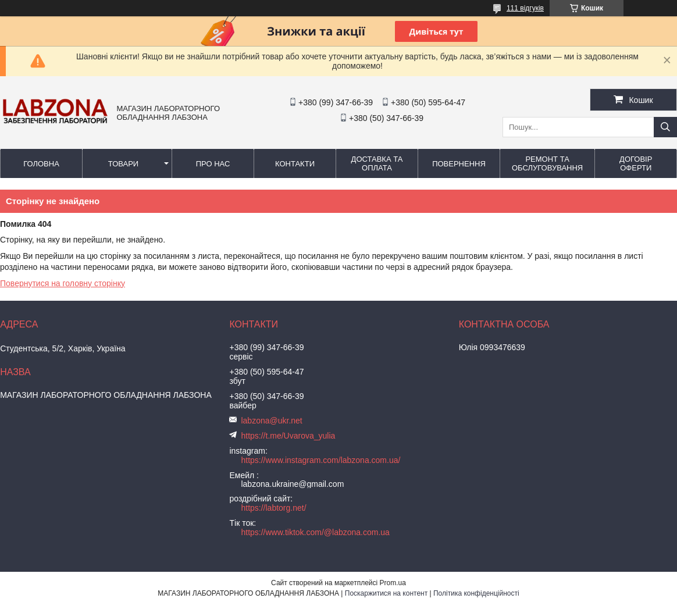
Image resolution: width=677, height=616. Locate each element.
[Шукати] (665, 127)
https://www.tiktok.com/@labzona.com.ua (315, 532)
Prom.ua (393, 583)
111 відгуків (525, 8)
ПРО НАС (213, 164)
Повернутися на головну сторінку (63, 283)
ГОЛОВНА (41, 164)
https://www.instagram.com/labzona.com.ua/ (320, 460)
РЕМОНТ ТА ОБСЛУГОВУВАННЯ (547, 163)
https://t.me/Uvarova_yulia (288, 436)
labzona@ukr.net (271, 421)
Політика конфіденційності (476, 593)
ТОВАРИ (123, 164)
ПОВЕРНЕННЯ (459, 164)
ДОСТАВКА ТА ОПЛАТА (377, 163)
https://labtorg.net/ (273, 508)
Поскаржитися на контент (386, 593)
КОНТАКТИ (295, 164)
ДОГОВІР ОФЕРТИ (636, 163)
